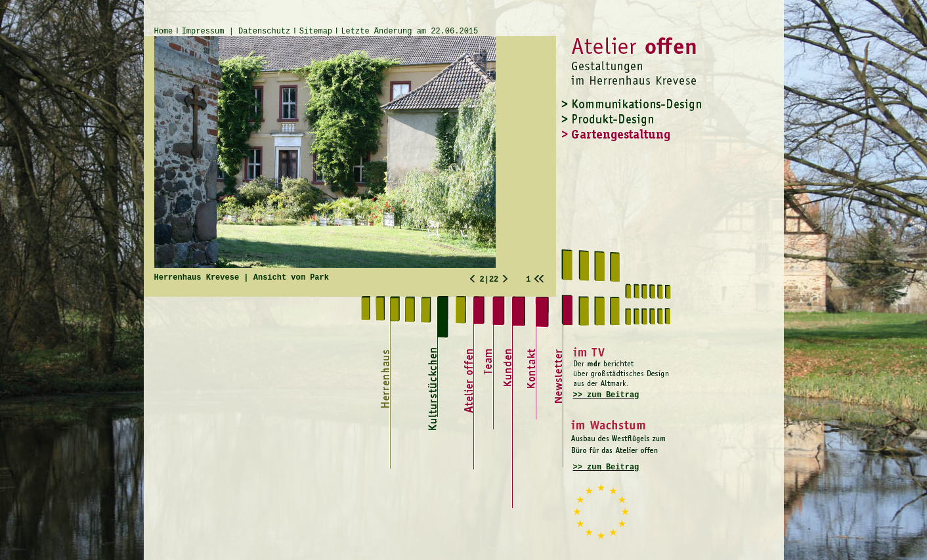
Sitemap (316, 32)
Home (164, 32)
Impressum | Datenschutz (236, 32)
